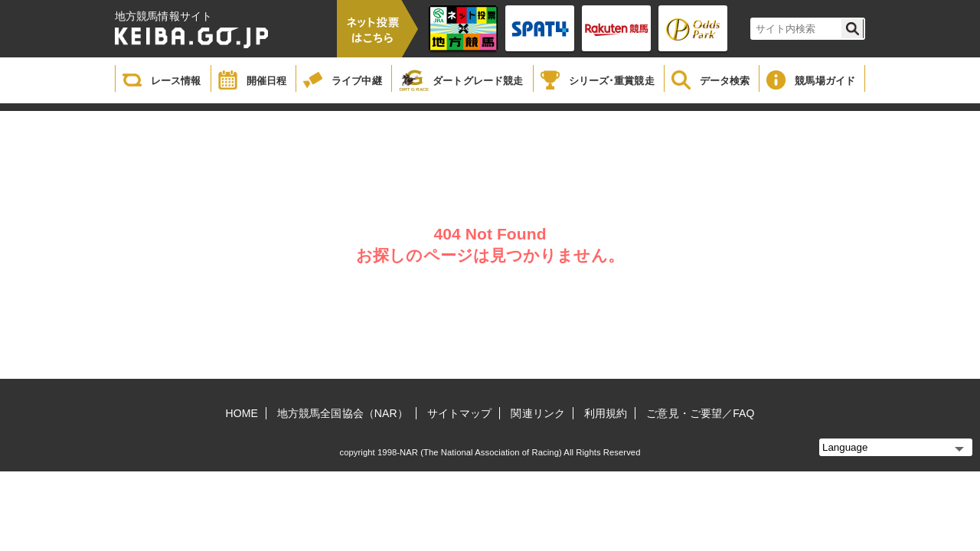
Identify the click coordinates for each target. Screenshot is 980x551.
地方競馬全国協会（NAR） (343, 413)
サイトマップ (460, 413)
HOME (242, 413)
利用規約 (606, 413)
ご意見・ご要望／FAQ (700, 413)
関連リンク (538, 413)
